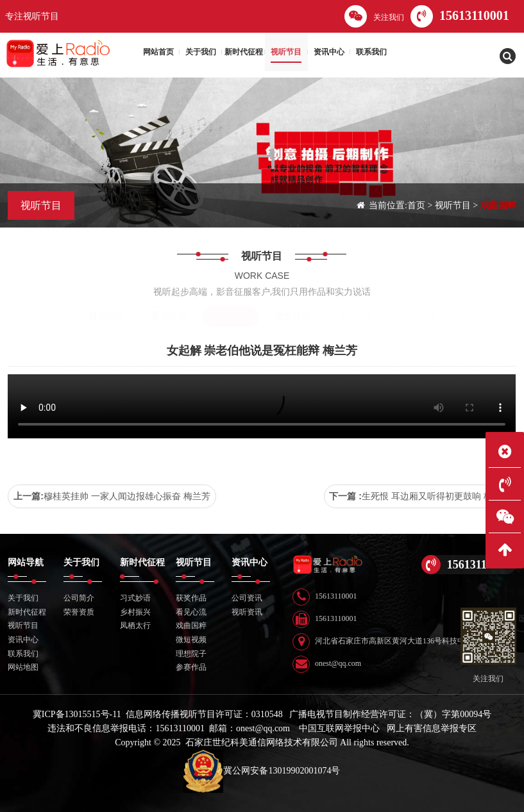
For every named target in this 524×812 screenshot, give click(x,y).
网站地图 (23, 667)
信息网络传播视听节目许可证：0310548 (204, 714)
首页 (416, 205)
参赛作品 (418, 316)
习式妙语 (135, 598)
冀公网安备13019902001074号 (262, 771)
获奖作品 (106, 316)
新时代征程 (27, 612)
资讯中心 (23, 640)
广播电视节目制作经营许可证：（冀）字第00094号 (390, 714)
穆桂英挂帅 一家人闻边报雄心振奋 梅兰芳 (127, 496)
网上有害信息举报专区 (432, 728)
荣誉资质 (79, 612)
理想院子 (355, 316)
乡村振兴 (135, 612)
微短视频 (293, 316)
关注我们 (374, 16)
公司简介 (79, 598)
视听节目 (453, 205)
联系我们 (23, 654)
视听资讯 (247, 612)
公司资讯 (247, 598)
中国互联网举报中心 (339, 728)
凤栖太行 (135, 626)
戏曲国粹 (498, 205)
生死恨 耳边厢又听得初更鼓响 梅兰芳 (436, 496)
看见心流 (169, 316)
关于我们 (23, 598)
